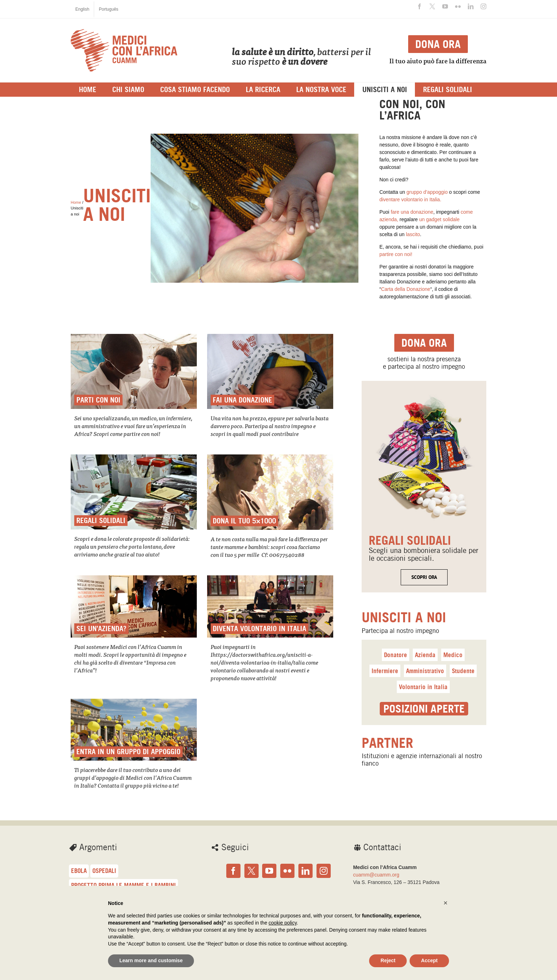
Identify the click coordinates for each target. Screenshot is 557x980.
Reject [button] (388, 960)
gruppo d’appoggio (427, 192)
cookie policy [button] (283, 923)
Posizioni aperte (424, 709)
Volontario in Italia (423, 687)
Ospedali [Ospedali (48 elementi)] (104, 871)
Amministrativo (425, 671)
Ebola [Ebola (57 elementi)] (79, 871)
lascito (412, 234)
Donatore (396, 655)
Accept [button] (429, 960)
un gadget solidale (439, 219)
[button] (445, 903)
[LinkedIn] (305, 871)
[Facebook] (233, 871)
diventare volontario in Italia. (410, 199)
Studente (463, 671)
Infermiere (385, 671)
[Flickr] (287, 871)
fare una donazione (412, 212)
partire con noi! (396, 254)
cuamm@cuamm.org (376, 875)
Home (76, 202)
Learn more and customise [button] (151, 960)
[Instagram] (324, 871)
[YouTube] (269, 871)
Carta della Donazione (406, 289)
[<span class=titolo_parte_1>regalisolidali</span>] (424, 392)
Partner (387, 743)
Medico (453, 655)
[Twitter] (252, 871)
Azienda (425, 655)
